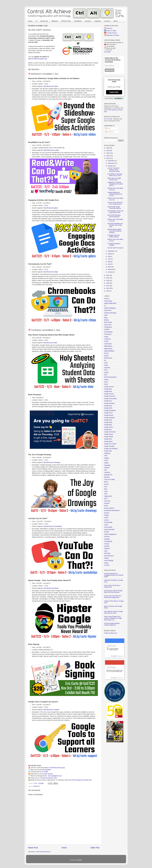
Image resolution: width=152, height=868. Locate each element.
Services (88, 21)
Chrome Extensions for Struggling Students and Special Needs (114, 575)
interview (107, 468)
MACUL (107, 484)
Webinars (55, 21)
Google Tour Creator (110, 444)
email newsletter (46, 770)
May (109, 262)
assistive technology (110, 313)
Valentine (107, 549)
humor (106, 460)
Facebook (107, 368)
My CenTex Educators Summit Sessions (114, 216)
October (110, 166)
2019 (108, 281)
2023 (108, 156)
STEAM (107, 532)
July (109, 256)
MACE (106, 482)
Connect (107, 21)
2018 (108, 283)
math (106, 487)
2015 (108, 291)
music (106, 491)
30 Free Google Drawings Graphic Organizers (112, 624)
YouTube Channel (112, 33)
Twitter (46, 772)
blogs (106, 318)
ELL (105, 361)
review (106, 518)
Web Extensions (109, 556)
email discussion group (57, 768)
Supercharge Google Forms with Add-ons (114, 208)
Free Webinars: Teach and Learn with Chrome (115, 212)
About (115, 21)
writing (106, 563)
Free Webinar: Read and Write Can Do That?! (115, 175)
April (109, 264)
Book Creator (108, 322)
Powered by (114, 98)
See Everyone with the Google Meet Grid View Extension (113, 591)
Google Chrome (109, 394)
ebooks (106, 356)
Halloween (107, 453)
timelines (107, 546)
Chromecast (108, 334)
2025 (108, 151)
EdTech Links (66, 21)
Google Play (108, 430)
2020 (108, 278)
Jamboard (107, 472)
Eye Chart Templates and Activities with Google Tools (115, 225)
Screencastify (108, 522)
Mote (106, 489)
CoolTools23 (108, 344)
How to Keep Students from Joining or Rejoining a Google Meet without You (113, 618)
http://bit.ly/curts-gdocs (51, 208)
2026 (108, 148)
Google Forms (108, 413)
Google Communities (111, 399)
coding (106, 337)
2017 (108, 286)
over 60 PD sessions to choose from (80, 780)
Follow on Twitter (111, 31)
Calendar (98, 21)
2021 (108, 275)
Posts (108, 128)
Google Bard (108, 391)
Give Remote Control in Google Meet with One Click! (114, 612)
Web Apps (107, 553)
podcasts (107, 503)
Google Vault (108, 451)
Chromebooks (108, 332)
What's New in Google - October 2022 (115, 179)
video (106, 551)
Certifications (108, 327)
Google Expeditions (110, 410)
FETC (106, 370)
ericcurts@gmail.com (55, 776)
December (111, 161)
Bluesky (107, 320)
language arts (108, 475)
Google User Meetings (111, 449)
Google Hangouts (109, 418)
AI (36, 21)
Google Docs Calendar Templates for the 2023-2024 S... (115, 184)
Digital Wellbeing (109, 351)
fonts (106, 375)
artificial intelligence (110, 308)
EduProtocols (108, 358)
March (110, 267)
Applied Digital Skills (110, 303)
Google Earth (108, 408)
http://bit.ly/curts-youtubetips (53, 526)
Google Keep (108, 420)
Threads (107, 544)
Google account (109, 387)
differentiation (108, 346)
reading (106, 515)
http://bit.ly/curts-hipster (51, 588)
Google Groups (109, 415)
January (110, 272)
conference (36, 786)
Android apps (108, 301)
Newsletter (78, 21)
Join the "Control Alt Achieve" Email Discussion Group (114, 170)
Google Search (109, 434)
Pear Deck (107, 501)
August (110, 254)
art (105, 306)
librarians (107, 477)
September (111, 251)
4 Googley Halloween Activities (114, 244)
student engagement (110, 534)
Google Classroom (110, 396)
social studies (108, 527)
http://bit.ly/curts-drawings (52, 462)
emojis (106, 365)
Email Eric (109, 28)
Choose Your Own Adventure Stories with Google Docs (113, 597)
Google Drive (108, 406)
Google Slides (108, 441)
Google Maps (108, 422)
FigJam (106, 372)
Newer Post (33, 848)
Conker (106, 341)
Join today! (107, 52)
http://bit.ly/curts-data (50, 343)
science (107, 520)
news (106, 494)
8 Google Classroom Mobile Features (114, 236)
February (111, 269)
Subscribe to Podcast (113, 35)
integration (107, 465)
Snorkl (106, 525)
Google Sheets (109, 437)
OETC (106, 499)
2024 (108, 153)
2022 (108, 158)
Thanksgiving (108, 541)
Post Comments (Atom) (43, 852)
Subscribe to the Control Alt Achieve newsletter (113, 60)
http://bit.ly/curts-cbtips (51, 272)
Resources (44, 21)
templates (107, 539)
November (111, 163)
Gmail (106, 384)
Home (30, 21)
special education (109, 529)
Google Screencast (110, 432)
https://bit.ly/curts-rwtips (51, 150)
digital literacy (108, 349)
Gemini (106, 380)
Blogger (80, 860)
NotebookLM (108, 496)
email (106, 363)
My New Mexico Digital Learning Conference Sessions (115, 231)
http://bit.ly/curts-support (51, 710)
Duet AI (106, 353)
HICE (106, 456)
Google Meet (108, 425)
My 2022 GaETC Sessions (115, 248)
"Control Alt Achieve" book (48, 778)
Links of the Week (110, 480)
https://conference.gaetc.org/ (38, 59)
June (110, 259)
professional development (112, 510)
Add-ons (107, 299)
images (106, 463)
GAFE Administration (110, 377)
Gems (106, 382)
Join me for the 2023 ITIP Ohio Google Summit (115, 203)
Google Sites (108, 439)
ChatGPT (107, 329)
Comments (109, 132)
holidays (107, 458)
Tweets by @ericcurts (111, 633)
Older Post (95, 848)
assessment (108, 310)
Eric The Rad (108, 119)
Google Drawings (109, 403)
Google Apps (108, 389)
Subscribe (114, 92)
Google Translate (109, 446)
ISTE (106, 470)
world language (109, 560)
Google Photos (109, 427)
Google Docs (108, 401)
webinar (107, 558)
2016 (108, 288)
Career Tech (108, 325)
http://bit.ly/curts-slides (51, 86)
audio (106, 315)
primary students (109, 508)
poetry (106, 506)
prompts (107, 513)
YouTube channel (47, 774)
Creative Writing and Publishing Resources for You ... (115, 194)
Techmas (107, 537)
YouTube (107, 565)
